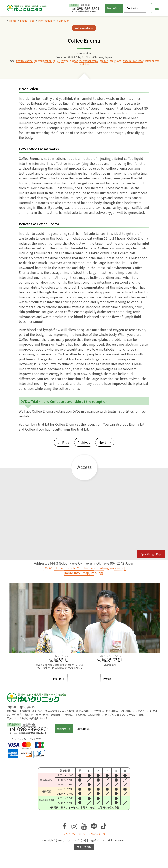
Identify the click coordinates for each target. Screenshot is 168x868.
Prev (63, 442)
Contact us (135, 8)
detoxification (44, 61)
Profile (59, 679)
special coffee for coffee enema (142, 61)
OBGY (105, 61)
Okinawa (116, 61)
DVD (57, 61)
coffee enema (25, 61)
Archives (84, 442)
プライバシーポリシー (75, 834)
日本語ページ (98, 834)
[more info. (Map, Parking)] (84, 573)
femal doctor (70, 61)
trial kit (85, 64)
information (84, 28)
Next (105, 442)
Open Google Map (151, 554)
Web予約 (114, 8)
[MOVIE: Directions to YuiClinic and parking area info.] (84, 568)
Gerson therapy (89, 61)
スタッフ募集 (84, 847)
